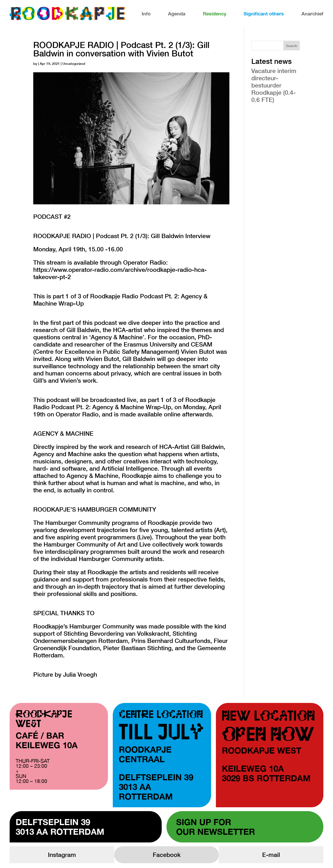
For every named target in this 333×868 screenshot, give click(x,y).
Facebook (167, 855)
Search (292, 46)
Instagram (62, 855)
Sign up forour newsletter (216, 827)
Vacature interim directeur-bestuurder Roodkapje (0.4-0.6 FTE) (274, 85)
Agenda (177, 13)
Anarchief (312, 13)
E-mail (271, 855)
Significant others (264, 13)
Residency (215, 13)
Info (146, 13)
